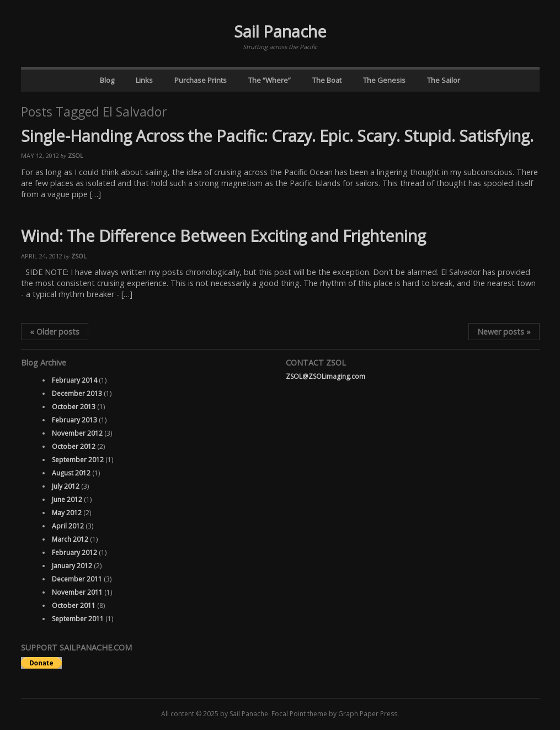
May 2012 (67, 513)
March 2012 (70, 539)
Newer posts (504, 332)
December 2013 (77, 393)
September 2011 (78, 619)
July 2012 (66, 486)
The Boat (327, 80)
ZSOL (76, 155)
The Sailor (444, 80)
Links (144, 80)
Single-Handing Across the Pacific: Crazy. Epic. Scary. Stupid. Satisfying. (277, 136)
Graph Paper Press (368, 714)
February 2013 (74, 420)
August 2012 (71, 473)
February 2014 (74, 380)
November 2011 (77, 592)
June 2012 (67, 499)
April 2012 (68, 526)
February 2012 (74, 552)
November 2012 (77, 433)
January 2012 (72, 566)
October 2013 (74, 407)
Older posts (55, 332)
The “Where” (270, 80)
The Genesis (384, 80)
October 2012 (74, 446)
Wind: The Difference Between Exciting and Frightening (223, 236)
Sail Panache (280, 31)
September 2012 (78, 460)
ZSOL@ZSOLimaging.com (326, 376)
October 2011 (74, 605)
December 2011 (77, 579)
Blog (107, 80)
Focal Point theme (299, 714)
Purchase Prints (201, 80)
